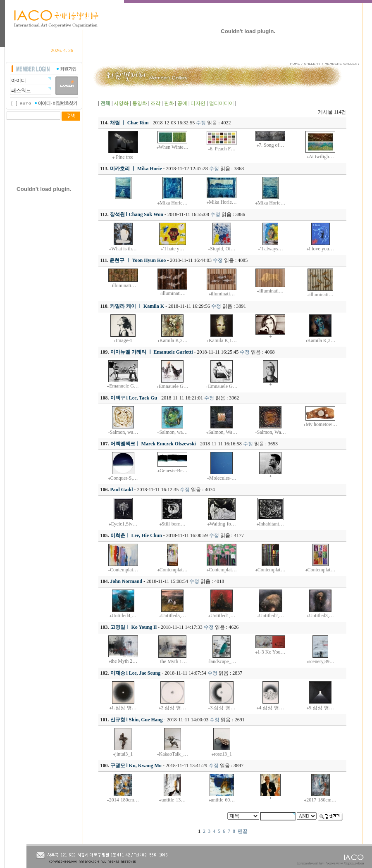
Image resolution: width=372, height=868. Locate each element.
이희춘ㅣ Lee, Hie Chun (136, 535)
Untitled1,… (223, 616)
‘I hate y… (174, 249)
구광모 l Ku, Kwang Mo (136, 766)
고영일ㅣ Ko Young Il (134, 627)
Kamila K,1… (223, 340)
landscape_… (223, 661)
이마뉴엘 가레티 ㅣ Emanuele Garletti (152, 352)
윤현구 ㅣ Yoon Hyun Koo (138, 260)
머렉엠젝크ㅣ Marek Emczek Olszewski (153, 444)
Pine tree (124, 157)
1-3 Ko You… (272, 652)
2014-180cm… (124, 800)
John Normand (126, 581)
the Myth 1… (173, 661)
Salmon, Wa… (223, 432)
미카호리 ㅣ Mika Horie (136, 169)
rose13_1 (223, 754)
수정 (201, 123)
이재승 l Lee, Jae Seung (136, 673)
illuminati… (124, 285)
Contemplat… (124, 570)
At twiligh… (321, 157)
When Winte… (174, 147)
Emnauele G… (174, 386)
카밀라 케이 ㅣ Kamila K (137, 306)
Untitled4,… (124, 616)
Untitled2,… (272, 616)
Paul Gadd (122, 490)
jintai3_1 (124, 754)
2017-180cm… (321, 800)
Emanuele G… (124, 386)
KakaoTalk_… (174, 754)
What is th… (124, 249)
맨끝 (243, 831)
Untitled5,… (174, 616)
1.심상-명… (124, 708)
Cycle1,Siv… (124, 524)
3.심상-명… (223, 708)
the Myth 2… (124, 661)
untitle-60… (223, 800)
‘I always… (272, 249)
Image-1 (124, 340)
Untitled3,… (321, 616)
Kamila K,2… (174, 340)
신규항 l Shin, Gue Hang (137, 720)
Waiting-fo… (223, 524)
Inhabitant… (271, 524)
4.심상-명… (271, 708)
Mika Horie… (174, 203)
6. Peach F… (223, 149)
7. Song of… (272, 145)
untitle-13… (173, 800)
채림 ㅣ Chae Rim (129, 123)
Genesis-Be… (173, 471)
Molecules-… (223, 478)
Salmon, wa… (124, 432)
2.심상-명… (173, 708)
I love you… (321, 249)
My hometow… (321, 424)
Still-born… (174, 524)
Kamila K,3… (322, 340)
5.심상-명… (321, 708)
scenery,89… (321, 661)
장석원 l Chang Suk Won (137, 214)
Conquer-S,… (124, 478)
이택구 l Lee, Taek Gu (134, 398)
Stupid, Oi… (223, 249)
